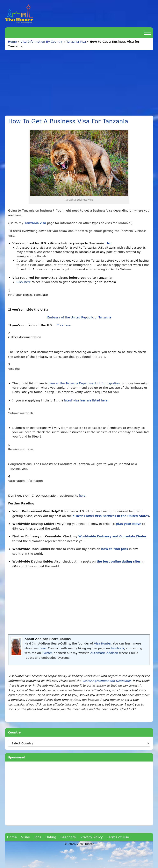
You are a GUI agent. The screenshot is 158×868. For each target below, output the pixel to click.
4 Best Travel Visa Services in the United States (111, 516)
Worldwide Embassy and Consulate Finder (112, 536)
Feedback (68, 837)
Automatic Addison (104, 653)
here (82, 495)
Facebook (118, 648)
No (109, 243)
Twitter (47, 653)
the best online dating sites (119, 561)
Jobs (38, 837)
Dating (51, 837)
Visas (25, 837)
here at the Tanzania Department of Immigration (84, 383)
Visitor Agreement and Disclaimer (106, 681)
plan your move (128, 524)
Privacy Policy (92, 837)
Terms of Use (118, 837)
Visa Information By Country (42, 42)
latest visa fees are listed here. (86, 400)
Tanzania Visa (76, 42)
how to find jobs (115, 549)
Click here (24, 282)
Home (12, 42)
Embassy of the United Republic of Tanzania (79, 317)
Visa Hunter (102, 643)
